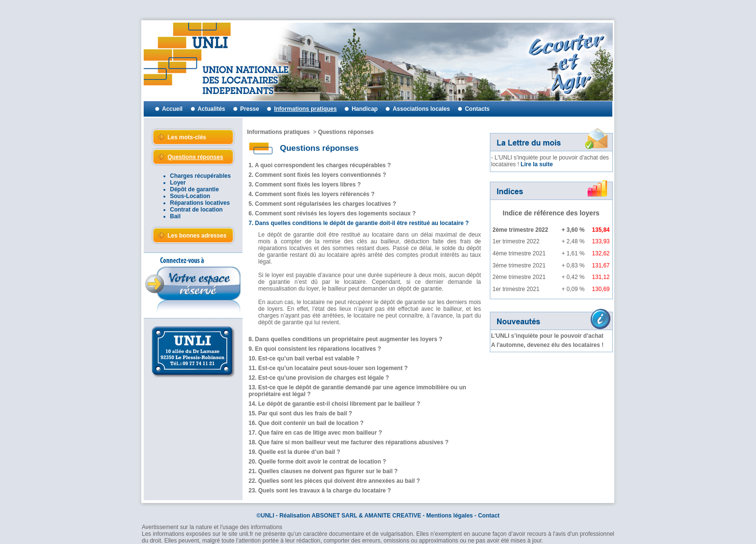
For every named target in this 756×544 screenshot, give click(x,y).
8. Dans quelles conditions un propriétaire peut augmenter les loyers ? (346, 339)
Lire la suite (537, 164)
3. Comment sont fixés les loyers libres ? (305, 185)
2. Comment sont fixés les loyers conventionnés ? (317, 175)
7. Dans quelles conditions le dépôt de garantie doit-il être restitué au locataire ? (359, 223)
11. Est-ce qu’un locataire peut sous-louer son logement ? (328, 368)
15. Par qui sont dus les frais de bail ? (301, 413)
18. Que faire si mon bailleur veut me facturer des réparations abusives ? (349, 442)
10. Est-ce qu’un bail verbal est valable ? (304, 358)
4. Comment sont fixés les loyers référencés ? (312, 194)
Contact (489, 516)
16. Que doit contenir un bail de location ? (306, 423)
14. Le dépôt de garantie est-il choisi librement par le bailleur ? (335, 404)
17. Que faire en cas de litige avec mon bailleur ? (316, 433)
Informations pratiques (279, 132)
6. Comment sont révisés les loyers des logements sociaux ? (332, 213)
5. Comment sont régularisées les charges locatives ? (323, 204)
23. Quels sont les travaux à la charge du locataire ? (320, 491)
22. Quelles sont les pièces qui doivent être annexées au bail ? (334, 481)
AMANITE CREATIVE (393, 516)
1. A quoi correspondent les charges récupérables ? (320, 165)
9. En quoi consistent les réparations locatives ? (315, 349)
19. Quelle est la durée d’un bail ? (295, 452)
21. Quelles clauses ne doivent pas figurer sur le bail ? (323, 471)
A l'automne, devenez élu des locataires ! (547, 345)
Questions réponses (346, 132)
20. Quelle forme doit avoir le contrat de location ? (317, 462)
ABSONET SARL (334, 516)
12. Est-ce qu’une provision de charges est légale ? (319, 378)
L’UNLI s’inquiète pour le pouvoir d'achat (547, 336)
